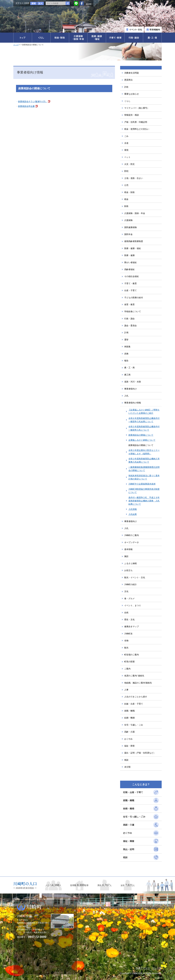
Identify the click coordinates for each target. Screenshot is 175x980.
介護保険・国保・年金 (135, 213)
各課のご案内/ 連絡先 (134, 676)
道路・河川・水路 (133, 382)
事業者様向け (131, 389)
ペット (127, 157)
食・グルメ (129, 598)
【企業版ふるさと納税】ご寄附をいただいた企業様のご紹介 (144, 411)
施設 (126, 556)
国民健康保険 (131, 227)
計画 (126, 332)
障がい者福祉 (131, 262)
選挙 (126, 340)
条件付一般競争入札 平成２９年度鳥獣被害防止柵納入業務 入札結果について (144, 501)
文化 (126, 591)
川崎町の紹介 (131, 584)
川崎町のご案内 (132, 535)
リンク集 (157, 968)
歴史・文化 (129, 620)
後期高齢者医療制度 (134, 241)
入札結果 (133, 514)
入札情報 (133, 509)
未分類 (127, 767)
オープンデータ (132, 542)
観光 (126, 648)
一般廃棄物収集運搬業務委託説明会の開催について (144, 469)
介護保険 (128, 220)
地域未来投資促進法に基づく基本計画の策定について (144, 477)
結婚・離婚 (129, 718)
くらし (127, 101)
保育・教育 (129, 305)
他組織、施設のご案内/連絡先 (138, 683)
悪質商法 (128, 80)
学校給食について (133, 311)
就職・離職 (129, 711)
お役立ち (128, 570)
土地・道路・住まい (134, 178)
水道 (126, 143)
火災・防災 (129, 164)
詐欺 (126, 87)
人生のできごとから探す (136, 697)
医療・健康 (129, 255)
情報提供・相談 (132, 115)
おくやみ (128, 739)
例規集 (127, 347)
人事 (126, 690)
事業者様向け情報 (133, 403)
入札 (126, 396)
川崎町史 (128, 634)
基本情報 (128, 549)
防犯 (126, 171)
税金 (126, 199)
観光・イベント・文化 (135, 577)
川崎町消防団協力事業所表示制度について (144, 491)
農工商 (127, 375)
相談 (126, 760)
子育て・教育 (131, 283)
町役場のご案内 (132, 655)
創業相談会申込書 (26, 106)
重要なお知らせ (132, 94)
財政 (126, 206)
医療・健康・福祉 (133, 248)
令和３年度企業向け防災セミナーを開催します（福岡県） (144, 452)
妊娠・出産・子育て (134, 704)
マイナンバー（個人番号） (137, 108)
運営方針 (89, 4)
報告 (126, 361)
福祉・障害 (129, 746)
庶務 (126, 354)
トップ (16, 45)
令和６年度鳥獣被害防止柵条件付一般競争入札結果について (144, 420)
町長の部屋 (129, 662)
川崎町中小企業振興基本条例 (142, 484)
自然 (126, 613)
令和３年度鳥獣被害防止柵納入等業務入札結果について (144, 460)
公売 (126, 185)
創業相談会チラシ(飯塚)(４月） (33, 101)
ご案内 (127, 669)
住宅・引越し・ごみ (134, 725)
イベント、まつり (133, 605)
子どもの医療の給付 (134, 298)
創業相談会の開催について (141, 435)
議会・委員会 (131, 326)
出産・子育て (131, 290)
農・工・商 (129, 368)
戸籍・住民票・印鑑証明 (136, 122)
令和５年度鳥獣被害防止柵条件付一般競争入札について (144, 428)
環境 (126, 150)
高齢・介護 (129, 732)
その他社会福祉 (132, 276)
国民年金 (128, 234)
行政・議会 (129, 319)
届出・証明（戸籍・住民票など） (140, 753)
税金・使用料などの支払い (137, 129)
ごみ (126, 136)
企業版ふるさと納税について (142, 440)
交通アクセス (143, 968)
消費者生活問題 (132, 73)
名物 (126, 641)
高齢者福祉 (129, 269)
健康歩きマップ (132, 626)
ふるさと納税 (131, 563)
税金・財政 (129, 192)
